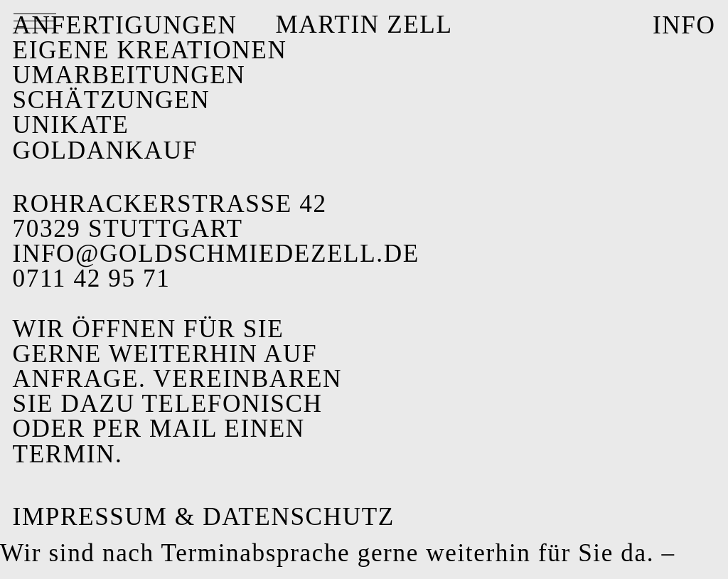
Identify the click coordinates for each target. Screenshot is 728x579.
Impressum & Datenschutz (204, 517)
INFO (684, 25)
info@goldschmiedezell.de (216, 254)
